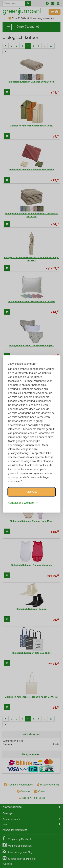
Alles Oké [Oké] (31, 492)
